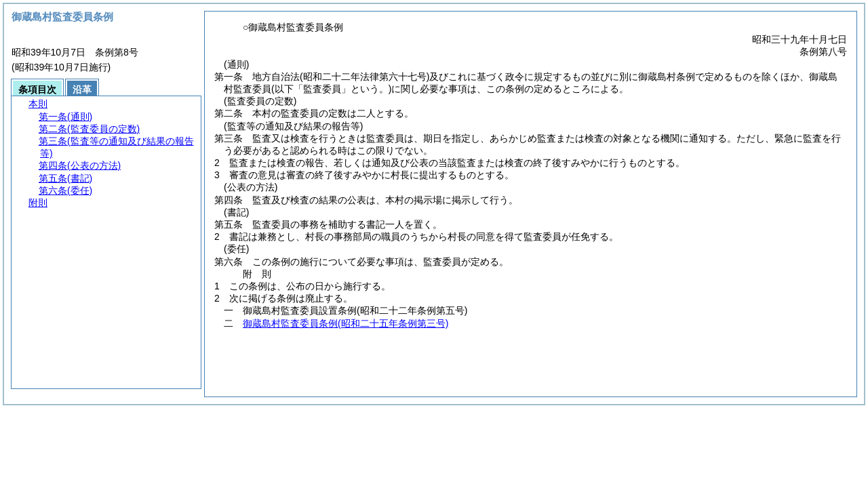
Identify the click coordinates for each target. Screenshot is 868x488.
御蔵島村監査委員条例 (346, 323)
